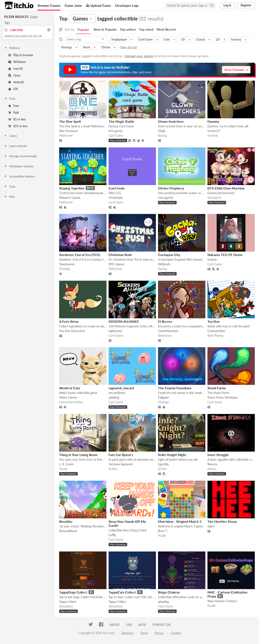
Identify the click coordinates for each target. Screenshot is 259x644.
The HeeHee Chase (222, 521)
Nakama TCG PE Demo (225, 255)
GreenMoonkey (168, 331)
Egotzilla (163, 464)
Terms (144, 633)
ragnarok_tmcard (121, 388)
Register (246, 5)
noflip (112, 535)
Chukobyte (116, 198)
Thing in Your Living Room (78, 455)
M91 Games (117, 264)
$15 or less (18, 126)
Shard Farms (217, 388)
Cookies (176, 633)
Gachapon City (169, 255)
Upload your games (139, 56)
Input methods (15, 146)
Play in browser (21, 55)
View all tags (128, 47)
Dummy (213, 121)
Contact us (162, 625)
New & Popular (105, 29)
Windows (17, 62)
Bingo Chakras (169, 592)
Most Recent (166, 29)
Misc (10, 197)
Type (10, 187)
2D (218, 39)
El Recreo (165, 321)
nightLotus (115, 331)
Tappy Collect (68, 602)
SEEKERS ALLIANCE (124, 321)
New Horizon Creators (222, 601)
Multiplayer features (19, 166)
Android (16, 82)
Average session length (20, 156)
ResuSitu (66, 521)
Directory (127, 633)
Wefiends (164, 264)
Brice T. (163, 531)
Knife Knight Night (172, 455)
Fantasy (236, 39)
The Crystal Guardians (175, 388)
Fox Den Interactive (72, 331)
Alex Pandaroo (69, 131)
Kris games (116, 131)
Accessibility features (20, 176)
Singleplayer (119, 39)
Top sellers (128, 29)
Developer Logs (127, 5)
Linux (14, 75)
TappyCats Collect (122, 592)
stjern (211, 526)
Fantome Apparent (121, 464)
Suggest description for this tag (23, 36)
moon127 (214, 131)
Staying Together (72, 188)
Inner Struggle (218, 455)
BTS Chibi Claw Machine (226, 188)
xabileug (114, 397)
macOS (16, 69)
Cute (167, 39)
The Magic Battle (121, 121)
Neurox (212, 464)
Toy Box (213, 321)
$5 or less (17, 119)
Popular (83, 29)
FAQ (129, 625)
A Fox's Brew (69, 321)
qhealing (163, 602)
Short (87, 47)
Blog (142, 625)
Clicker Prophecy (171, 188)
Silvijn (162, 131)
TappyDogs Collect (73, 592)
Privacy (159, 633)
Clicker (106, 47)
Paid (14, 112)
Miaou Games (68, 397)
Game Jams (73, 5)
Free (14, 106)
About (115, 625)
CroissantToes (216, 331)
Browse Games (49, 5)
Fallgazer (164, 397)
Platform (12, 48)
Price (10, 99)
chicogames (166, 198)
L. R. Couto (66, 464)
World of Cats (70, 388)
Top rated (146, 29)
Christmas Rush (120, 255)
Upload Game (98, 5)
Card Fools (117, 188)
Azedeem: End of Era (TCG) (80, 255)
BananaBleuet (68, 531)
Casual (200, 39)
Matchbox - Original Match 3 (180, 521)
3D (183, 39)
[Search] (212, 5)
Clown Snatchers (171, 121)
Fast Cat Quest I (121, 455)
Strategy (66, 47)
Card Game (145, 39)
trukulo (212, 259)
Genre (10, 136)
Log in (227, 5)
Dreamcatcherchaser (221, 193)
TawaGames (67, 264)
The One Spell (70, 121)
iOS (13, 89)
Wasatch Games (70, 198)
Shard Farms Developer (223, 397)
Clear (34, 17)
